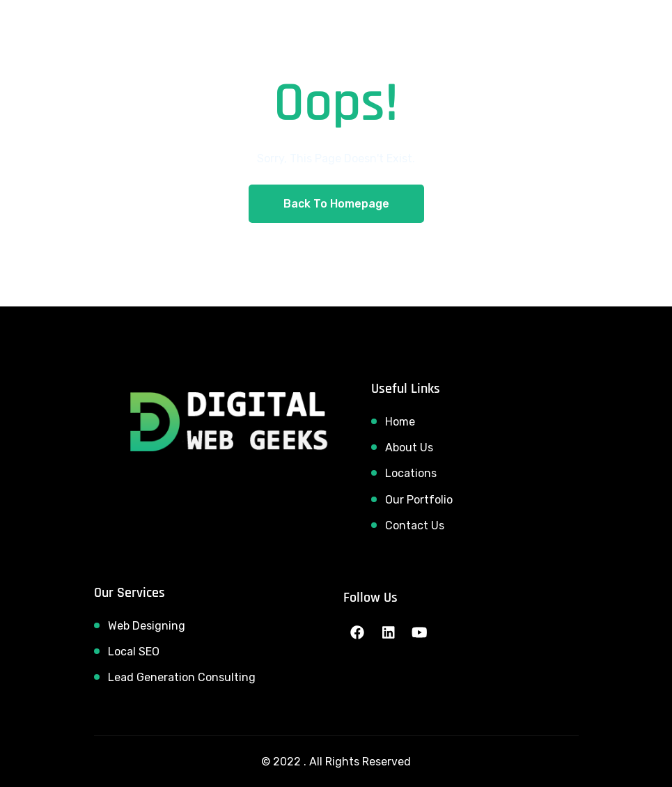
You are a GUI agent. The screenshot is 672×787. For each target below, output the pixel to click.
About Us (409, 447)
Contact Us (415, 525)
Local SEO (134, 652)
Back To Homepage (336, 204)
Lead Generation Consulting (182, 677)
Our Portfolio (419, 500)
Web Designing (147, 626)
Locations (411, 473)
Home (400, 422)
